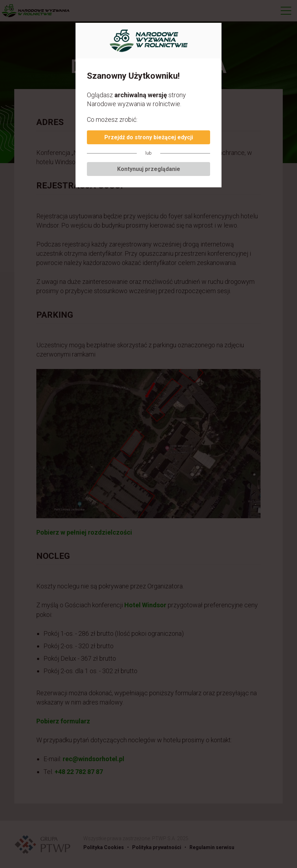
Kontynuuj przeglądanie (149, 169)
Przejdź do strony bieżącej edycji (149, 137)
